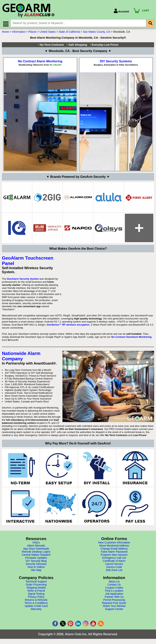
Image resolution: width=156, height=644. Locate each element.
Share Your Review (114, 607)
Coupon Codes (114, 589)
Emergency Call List (114, 559)
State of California (69, 33)
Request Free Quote (114, 604)
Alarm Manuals (36, 547)
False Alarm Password (114, 553)
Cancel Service (114, 565)
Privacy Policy (36, 598)
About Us (114, 583)
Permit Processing (114, 601)
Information (19, 33)
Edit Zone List (114, 571)
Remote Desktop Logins (36, 553)
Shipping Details (36, 589)
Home (5, 33)
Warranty (36, 610)
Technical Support (36, 583)
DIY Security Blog (36, 562)
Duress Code (114, 568)
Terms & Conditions (36, 604)
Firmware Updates (36, 559)
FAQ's (36, 544)
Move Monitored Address (114, 547)
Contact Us (114, 586)
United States (48, 33)
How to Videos (36, 568)
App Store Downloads (36, 550)
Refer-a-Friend (36, 592)
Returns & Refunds (36, 601)
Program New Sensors (114, 556)
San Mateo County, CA (97, 33)
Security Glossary (36, 565)
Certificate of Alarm (114, 562)
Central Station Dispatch (36, 556)
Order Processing (36, 586)
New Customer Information (114, 544)
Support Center (114, 610)
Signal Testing (36, 595)
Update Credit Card (36, 607)
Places (32, 33)
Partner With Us (114, 598)
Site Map (36, 571)
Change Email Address (114, 550)
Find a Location (114, 592)
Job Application (114, 595)
